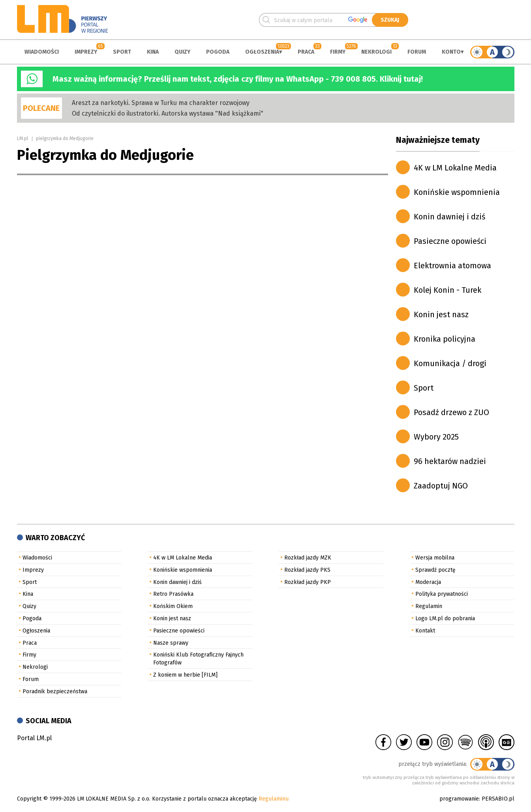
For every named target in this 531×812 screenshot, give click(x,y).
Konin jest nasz (441, 314)
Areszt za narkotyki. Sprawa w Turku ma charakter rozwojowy (161, 103)
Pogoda (218, 52)
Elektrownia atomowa (452, 266)
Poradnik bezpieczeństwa (55, 691)
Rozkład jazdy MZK (308, 558)
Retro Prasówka (173, 594)
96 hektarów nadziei (450, 461)
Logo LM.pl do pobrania (445, 618)
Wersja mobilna (435, 558)
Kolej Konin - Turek (448, 290)
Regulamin (429, 606)
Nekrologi (376, 52)
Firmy (338, 52)
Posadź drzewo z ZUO (451, 412)
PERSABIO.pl (498, 799)
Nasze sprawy (171, 643)
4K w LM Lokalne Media (455, 168)
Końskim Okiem (173, 606)
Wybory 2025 (436, 437)
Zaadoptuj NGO (441, 486)
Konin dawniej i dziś (449, 217)
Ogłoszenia (262, 52)
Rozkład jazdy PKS (307, 570)
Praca (306, 52)
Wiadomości (42, 52)
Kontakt (425, 631)
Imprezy (86, 52)
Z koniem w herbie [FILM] (185, 675)
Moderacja (428, 582)
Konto (451, 52)
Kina (153, 52)
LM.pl (23, 138)
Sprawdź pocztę (435, 570)
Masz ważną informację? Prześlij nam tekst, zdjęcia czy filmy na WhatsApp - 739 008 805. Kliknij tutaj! (238, 79)
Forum (417, 52)
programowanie (459, 799)
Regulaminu (274, 799)
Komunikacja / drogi (450, 363)
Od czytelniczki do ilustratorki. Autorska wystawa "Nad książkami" (168, 113)
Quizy (182, 52)
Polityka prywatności (442, 594)
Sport (122, 52)
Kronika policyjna (445, 339)
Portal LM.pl (34, 738)
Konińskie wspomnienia (457, 192)
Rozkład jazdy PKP (308, 582)
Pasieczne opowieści (450, 241)
